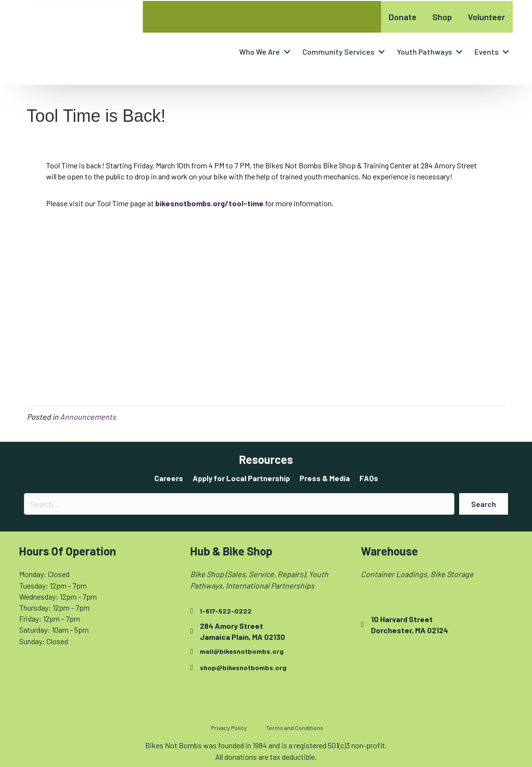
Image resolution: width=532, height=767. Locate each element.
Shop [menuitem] (442, 17)
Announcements (88, 417)
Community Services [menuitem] (338, 52)
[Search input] (239, 504)
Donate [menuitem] (403, 17)
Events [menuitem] (486, 52)
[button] (287, 52)
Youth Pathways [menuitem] (424, 52)
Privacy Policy (229, 728)
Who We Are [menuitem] (260, 52)
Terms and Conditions (295, 728)
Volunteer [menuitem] (486, 17)
